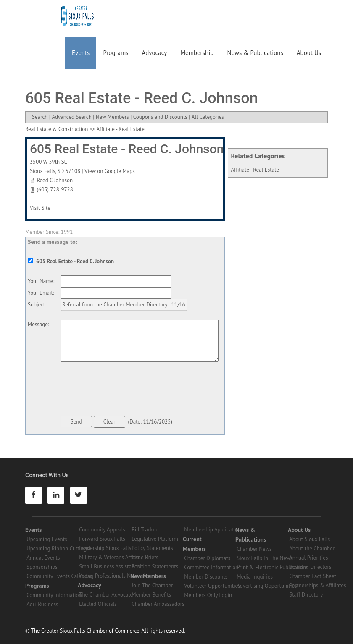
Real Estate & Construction (57, 129)
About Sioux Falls (310, 539)
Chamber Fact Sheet (312, 576)
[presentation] (124, 390)
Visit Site (40, 208)
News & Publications (255, 53)
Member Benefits (151, 595)
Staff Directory (306, 595)
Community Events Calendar (59, 576)
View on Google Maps (110, 171)
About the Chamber (312, 548)
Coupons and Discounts (160, 117)
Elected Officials (98, 604)
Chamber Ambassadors (158, 604)
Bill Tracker (144, 530)
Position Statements (155, 567)
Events (81, 53)
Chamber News (254, 549)
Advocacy (155, 53)
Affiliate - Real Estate (255, 170)
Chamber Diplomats (207, 558)
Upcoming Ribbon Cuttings (58, 548)
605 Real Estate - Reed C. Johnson (127, 149)
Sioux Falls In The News (264, 558)
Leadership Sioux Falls (105, 548)
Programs (116, 53)
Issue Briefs (145, 557)
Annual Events (43, 558)
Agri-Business (42, 604)
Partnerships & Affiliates (317, 585)
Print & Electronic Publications (272, 567)
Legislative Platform (155, 539)
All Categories (208, 117)
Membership (197, 53)
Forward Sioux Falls (102, 539)
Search (40, 117)
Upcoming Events (47, 539)
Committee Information (211, 567)
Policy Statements (152, 548)
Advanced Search (71, 117)
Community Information (54, 595)
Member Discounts (206, 577)
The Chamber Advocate (106, 595)
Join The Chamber (152, 585)
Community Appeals (102, 530)
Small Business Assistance (109, 567)
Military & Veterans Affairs (109, 557)
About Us (309, 53)
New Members (112, 117)
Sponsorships (42, 567)
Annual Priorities (308, 558)
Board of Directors (310, 567)
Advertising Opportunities (267, 586)
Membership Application (212, 530)
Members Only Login (208, 595)
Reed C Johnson (55, 180)
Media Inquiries (255, 577)
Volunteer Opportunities (212, 586)
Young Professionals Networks (114, 576)
